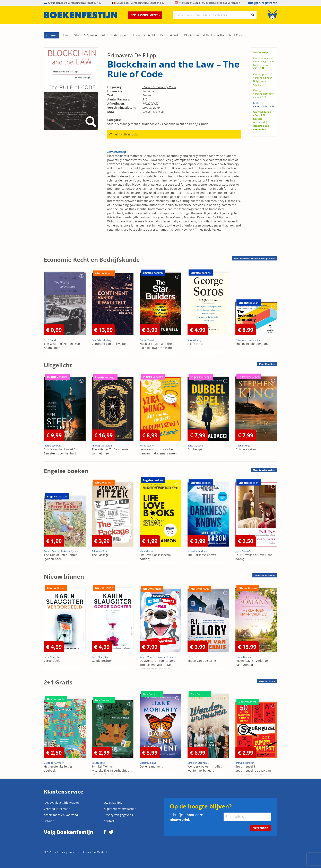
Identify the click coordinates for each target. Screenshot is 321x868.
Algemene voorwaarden (120, 809)
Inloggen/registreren (263, 3)
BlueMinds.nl (99, 852)
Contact (109, 821)
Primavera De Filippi (132, 55)
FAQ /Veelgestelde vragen (61, 803)
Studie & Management (90, 35)
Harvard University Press (159, 87)
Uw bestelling (113, 803)
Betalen (49, 821)
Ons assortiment (145, 15)
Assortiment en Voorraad (61, 815)
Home (66, 35)
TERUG (51, 35)
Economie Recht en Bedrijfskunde (156, 35)
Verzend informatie (57, 809)
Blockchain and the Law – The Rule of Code (214, 35)
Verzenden (261, 828)
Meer (255, 258)
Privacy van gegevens (118, 815)
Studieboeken (119, 35)
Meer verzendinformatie (264, 105)
